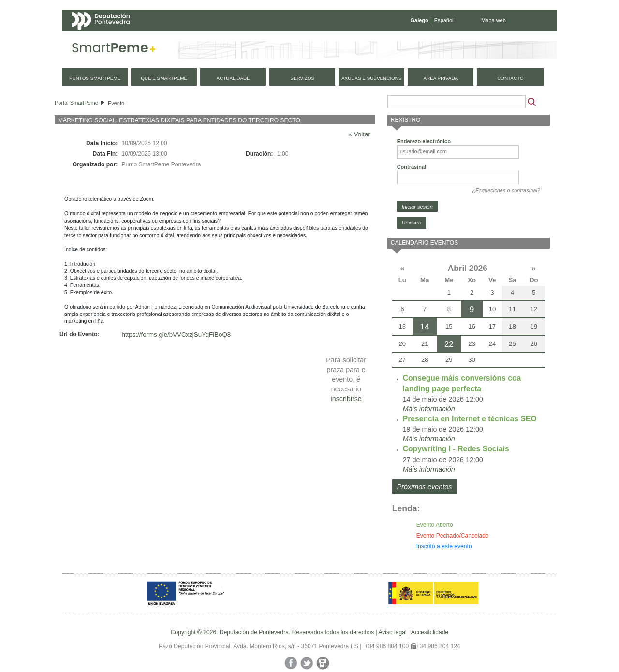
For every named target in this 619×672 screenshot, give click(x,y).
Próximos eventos (425, 487)
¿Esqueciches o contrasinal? (506, 190)
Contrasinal (412, 167)
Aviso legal (392, 632)
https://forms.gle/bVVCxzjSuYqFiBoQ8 (177, 335)
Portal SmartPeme (76, 103)
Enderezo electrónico (424, 141)
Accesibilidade (430, 632)
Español (444, 20)
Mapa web (494, 20)
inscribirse (346, 399)
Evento (116, 103)
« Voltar (360, 134)
